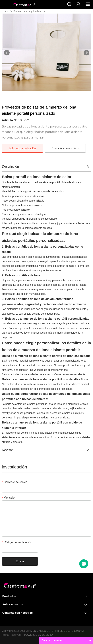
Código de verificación (17, 542)
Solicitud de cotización (22, 148)
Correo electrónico (15, 482)
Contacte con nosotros (65, 148)
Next (86, 53)
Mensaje (8, 498)
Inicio (6, 11)
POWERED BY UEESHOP (39, 635)
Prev (7, 53)
